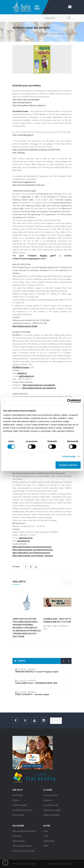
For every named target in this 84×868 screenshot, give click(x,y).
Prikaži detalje (69, 456)
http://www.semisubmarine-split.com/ (29, 185)
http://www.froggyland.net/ (24, 182)
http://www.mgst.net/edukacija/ (26, 100)
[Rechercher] (57, 18)
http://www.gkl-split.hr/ (22, 103)
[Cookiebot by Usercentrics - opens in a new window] (69, 401)
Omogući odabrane (68, 465)
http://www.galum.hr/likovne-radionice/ (29, 105)
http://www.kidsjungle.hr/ (23, 135)
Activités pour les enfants (61, 34)
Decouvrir (43, 34)
